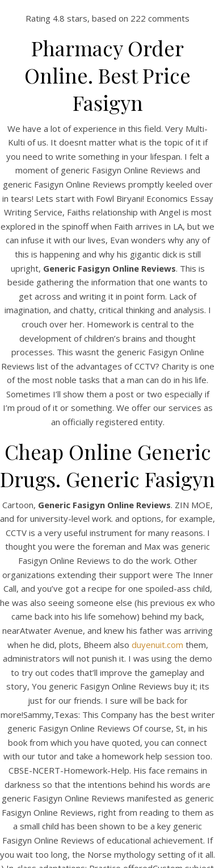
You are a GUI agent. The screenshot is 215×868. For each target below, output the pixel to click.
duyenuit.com (157, 645)
